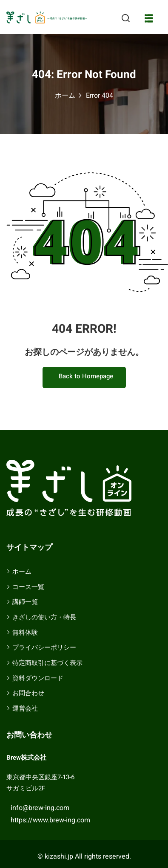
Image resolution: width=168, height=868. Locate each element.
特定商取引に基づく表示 (47, 663)
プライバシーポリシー (44, 647)
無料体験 (25, 633)
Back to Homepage (84, 376)
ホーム (65, 96)
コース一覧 (28, 587)
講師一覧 (25, 602)
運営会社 (25, 708)
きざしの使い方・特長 (44, 617)
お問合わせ (28, 693)
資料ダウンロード (38, 678)
